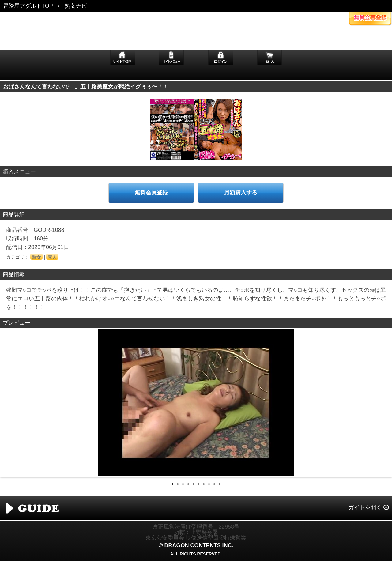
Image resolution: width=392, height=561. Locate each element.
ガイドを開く (365, 507)
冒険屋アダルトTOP (28, 6)
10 (219, 484)
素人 (52, 257)
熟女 (36, 257)
